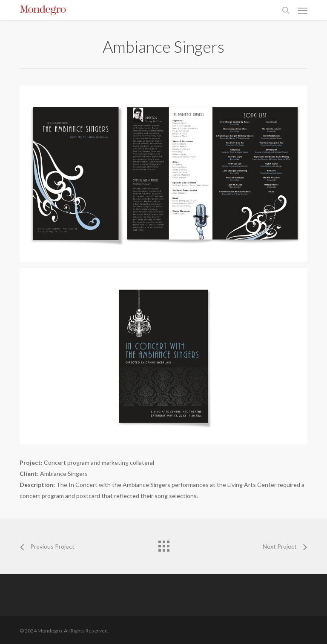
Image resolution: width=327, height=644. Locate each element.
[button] (303, 10)
